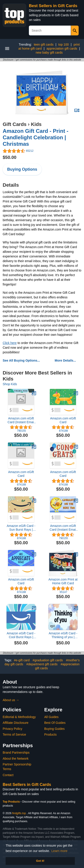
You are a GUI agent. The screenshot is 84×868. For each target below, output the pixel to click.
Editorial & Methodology (19, 717)
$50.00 (10, 157)
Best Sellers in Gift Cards (53, 6)
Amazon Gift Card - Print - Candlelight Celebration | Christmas (36, 137)
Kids (36, 124)
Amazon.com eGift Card (63, 420)
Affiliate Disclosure (16, 723)
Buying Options (22, 169)
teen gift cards (44, 45)
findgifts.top (19, 813)
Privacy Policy (12, 729)
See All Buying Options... (21, 360)
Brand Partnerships (16, 753)
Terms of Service (14, 734)
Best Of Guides (55, 723)
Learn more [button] (60, 851)
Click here (10, 343)
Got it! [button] (40, 861)
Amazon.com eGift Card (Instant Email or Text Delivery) (21, 420)
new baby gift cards (49, 53)
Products (51, 734)
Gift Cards (15, 124)
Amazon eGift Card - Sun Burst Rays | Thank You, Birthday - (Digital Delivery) (21, 528)
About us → (11, 700)
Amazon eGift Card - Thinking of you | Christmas (63, 635)
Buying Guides (55, 729)
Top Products (12, 802)
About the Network (16, 759)
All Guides (52, 717)
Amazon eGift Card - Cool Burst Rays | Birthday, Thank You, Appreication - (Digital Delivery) (21, 635)
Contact (8, 775)
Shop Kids (10, 384)
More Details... (65, 360)
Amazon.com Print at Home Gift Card (63, 581)
